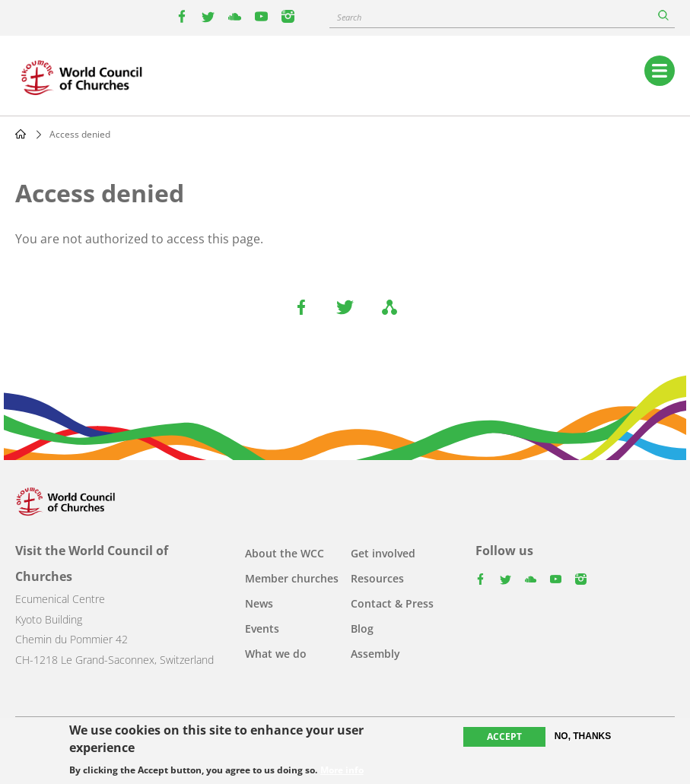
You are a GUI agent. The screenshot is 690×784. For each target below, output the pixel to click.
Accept (504, 738)
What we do (276, 654)
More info (342, 771)
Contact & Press (392, 603)
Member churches (292, 578)
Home (21, 134)
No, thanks (583, 738)
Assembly (375, 654)
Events (262, 628)
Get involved (383, 553)
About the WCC (285, 553)
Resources (377, 578)
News (259, 603)
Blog (362, 628)
